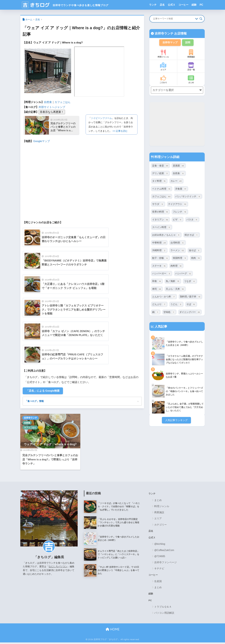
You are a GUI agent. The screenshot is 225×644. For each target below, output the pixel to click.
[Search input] (173, 19)
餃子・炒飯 (160, 258)
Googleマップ (42, 141)
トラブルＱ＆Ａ (163, 608)
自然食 (48, 102)
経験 (194, 5)
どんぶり (159, 305)
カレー (176, 181)
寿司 (157, 289)
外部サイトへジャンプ (52, 107)
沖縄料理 (159, 251)
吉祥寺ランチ (30, 418)
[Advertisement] (177, 124)
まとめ (191, 80)
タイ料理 (159, 181)
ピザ (178, 220)
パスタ (192, 220)
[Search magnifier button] (201, 19)
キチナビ (159, 570)
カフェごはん (62, 102)
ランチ (153, 5)
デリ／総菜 (160, 174)
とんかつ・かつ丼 (164, 297)
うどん (176, 305)
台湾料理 (178, 243)
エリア (163, 67)
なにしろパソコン (58, 567)
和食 (157, 282)
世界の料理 (160, 212)
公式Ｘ (172, 5)
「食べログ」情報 (35, 401)
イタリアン (160, 220)
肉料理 (176, 266)
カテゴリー (160, 525)
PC (201, 5)
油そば (195, 251)
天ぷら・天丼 (175, 289)
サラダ (158, 205)
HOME (113, 631)
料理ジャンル (163, 54)
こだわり (163, 80)
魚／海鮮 (173, 282)
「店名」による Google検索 (43, 391)
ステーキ (159, 266)
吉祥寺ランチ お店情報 (170, 33)
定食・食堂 (160, 166)
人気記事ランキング (176, 421)
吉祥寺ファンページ (165, 563)
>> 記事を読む (120, 131)
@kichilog (160, 545)
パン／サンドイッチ (188, 197)
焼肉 (196, 258)
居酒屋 (179, 166)
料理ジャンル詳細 (166, 157)
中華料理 (159, 243)
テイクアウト (178, 205)
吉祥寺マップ (170, 43)
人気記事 (160, 327)
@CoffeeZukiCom (164, 551)
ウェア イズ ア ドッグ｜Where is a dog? (50, 445)
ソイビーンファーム (101, 118)
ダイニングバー (190, 313)
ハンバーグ (183, 274)
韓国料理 (180, 258)
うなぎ (190, 282)
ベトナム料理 (162, 189)
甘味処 (169, 313)
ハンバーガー (162, 274)
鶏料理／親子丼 (190, 297)
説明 (188, 43)
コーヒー (183, 5)
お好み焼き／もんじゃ (166, 235)
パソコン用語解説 (164, 614)
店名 (162, 5)
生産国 (158, 582)
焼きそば (192, 235)
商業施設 (191, 54)
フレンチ (180, 212)
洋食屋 (181, 189)
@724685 (160, 557)
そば (191, 305)
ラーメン (178, 251)
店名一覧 (191, 67)
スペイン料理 (162, 228)
